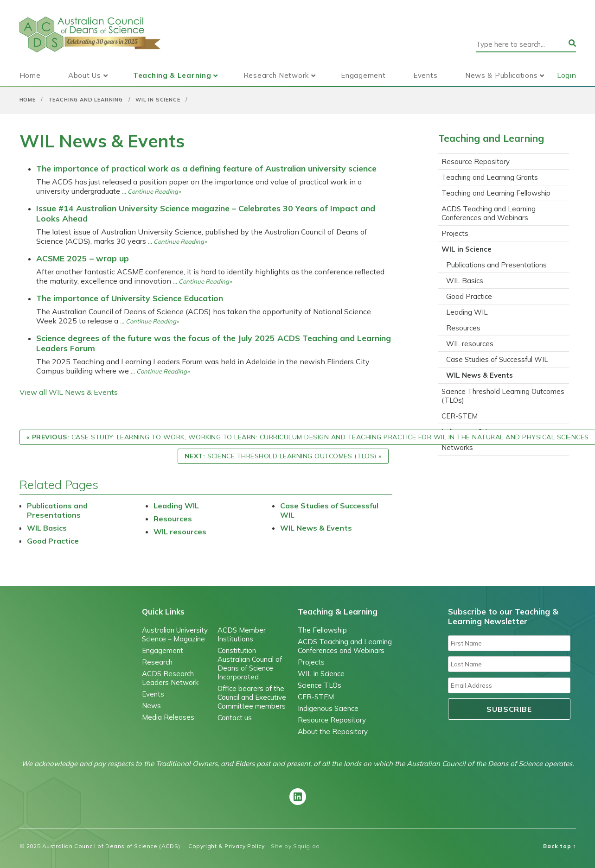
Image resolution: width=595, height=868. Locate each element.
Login (566, 75)
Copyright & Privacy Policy (227, 846)
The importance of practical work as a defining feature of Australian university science (206, 168)
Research (157, 662)
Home (30, 75)
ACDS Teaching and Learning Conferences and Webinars (489, 213)
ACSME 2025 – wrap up (83, 258)
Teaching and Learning (86, 100)
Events (425, 75)
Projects (455, 233)
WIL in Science (158, 100)
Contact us (235, 718)
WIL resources (180, 532)
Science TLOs (320, 685)
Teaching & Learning (172, 75)
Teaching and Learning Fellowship (496, 193)
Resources (173, 519)
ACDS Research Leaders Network (170, 678)
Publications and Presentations (57, 510)
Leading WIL (176, 506)
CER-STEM (460, 416)
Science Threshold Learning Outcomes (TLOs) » (283, 456)
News (151, 706)
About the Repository (333, 732)
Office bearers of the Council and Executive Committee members (252, 697)
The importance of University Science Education (130, 298)
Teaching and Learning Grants (490, 177)
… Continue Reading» (151, 191)
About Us (85, 75)
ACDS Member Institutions (242, 634)
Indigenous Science (328, 708)
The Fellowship (322, 630)
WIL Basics (47, 528)
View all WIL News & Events (69, 392)
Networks (457, 447)
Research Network (276, 75)
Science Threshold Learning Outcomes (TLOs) (503, 396)
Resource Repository (476, 162)
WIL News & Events (316, 528)
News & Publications (501, 75)
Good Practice (53, 541)
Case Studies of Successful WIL (497, 359)
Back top (559, 846)
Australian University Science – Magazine (175, 634)
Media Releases (168, 717)
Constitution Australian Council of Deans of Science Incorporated (250, 664)
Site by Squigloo (295, 846)
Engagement (363, 75)
